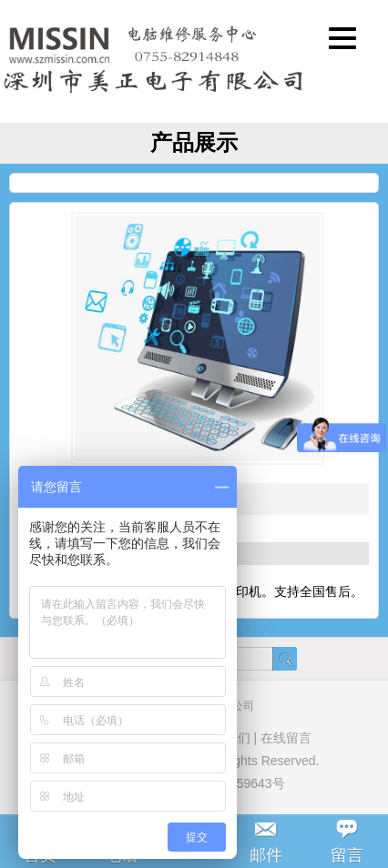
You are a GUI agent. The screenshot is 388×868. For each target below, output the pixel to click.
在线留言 (286, 738)
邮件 (266, 855)
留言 (347, 855)
